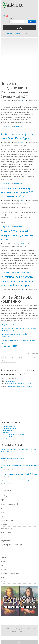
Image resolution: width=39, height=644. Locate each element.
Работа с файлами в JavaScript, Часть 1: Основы (18, 481)
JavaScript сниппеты (10, 439)
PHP (2, 500)
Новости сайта (6, 533)
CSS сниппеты (8, 437)
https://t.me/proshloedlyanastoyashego (20, 384)
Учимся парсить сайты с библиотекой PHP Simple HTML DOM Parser (19, 450)
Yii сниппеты (7, 433)
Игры (2, 565)
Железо (3, 557)
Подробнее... (6, 127)
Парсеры (4, 512)
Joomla (3, 581)
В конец (12, 361)
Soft (2, 508)
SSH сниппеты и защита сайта (13, 435)
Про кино (4, 569)
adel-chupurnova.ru (11, 381)
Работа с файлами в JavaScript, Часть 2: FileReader (19, 474)
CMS (2, 516)
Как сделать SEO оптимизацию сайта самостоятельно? (15, 335)
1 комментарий (18, 127)
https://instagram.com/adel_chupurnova (21, 386)
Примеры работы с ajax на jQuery (13, 458)
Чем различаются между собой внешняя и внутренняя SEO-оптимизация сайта (19, 192)
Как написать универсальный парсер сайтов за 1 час (19, 466)
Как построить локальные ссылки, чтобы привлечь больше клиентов (19, 329)
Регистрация (17, 11)
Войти (24, 11)
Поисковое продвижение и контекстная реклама (18, 340)
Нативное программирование (11, 573)
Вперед (4, 361)
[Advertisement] (19, 61)
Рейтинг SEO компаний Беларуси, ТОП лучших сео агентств (17, 235)
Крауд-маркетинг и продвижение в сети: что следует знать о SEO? (17, 345)
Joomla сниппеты (9, 426)
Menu (19, 28)
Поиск (11, 19)
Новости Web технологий (9, 504)
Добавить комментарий (21, 272)
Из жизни (4, 524)
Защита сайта (5, 541)
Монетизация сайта (7, 549)
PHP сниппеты (8, 430)
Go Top (19, 642)
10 (34, 358)
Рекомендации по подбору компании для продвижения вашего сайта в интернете (18, 281)
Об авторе (21, 631)
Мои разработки (6, 529)
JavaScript (4, 496)
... (16, 358)
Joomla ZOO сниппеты (11, 428)
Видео (3, 577)
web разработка (6, 553)
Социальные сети (7, 520)
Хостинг (3, 561)
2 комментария (18, 184)
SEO (23, 100)
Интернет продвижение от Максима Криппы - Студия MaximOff (15, 90)
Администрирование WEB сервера (12, 545)
